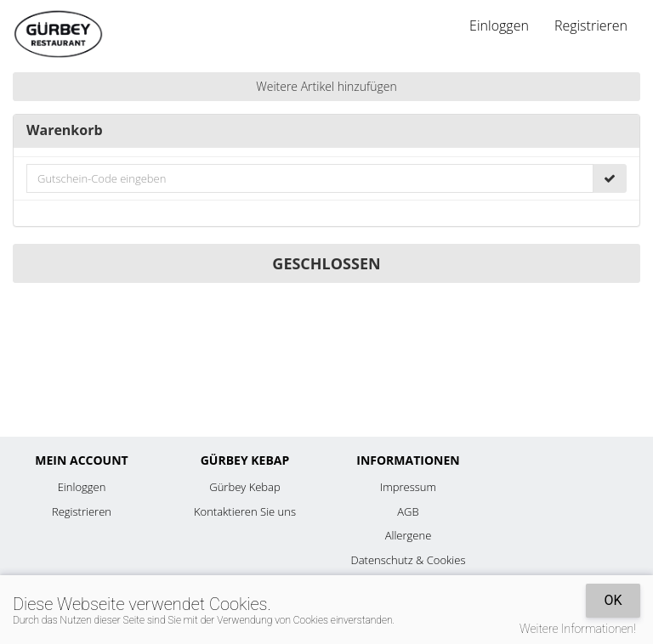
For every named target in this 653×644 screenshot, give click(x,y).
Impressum (408, 487)
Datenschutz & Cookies (409, 560)
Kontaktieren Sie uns (245, 511)
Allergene (409, 535)
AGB (408, 511)
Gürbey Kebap (244, 487)
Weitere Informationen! (578, 629)
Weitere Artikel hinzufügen (326, 86)
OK (613, 600)
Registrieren (591, 25)
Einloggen (499, 25)
